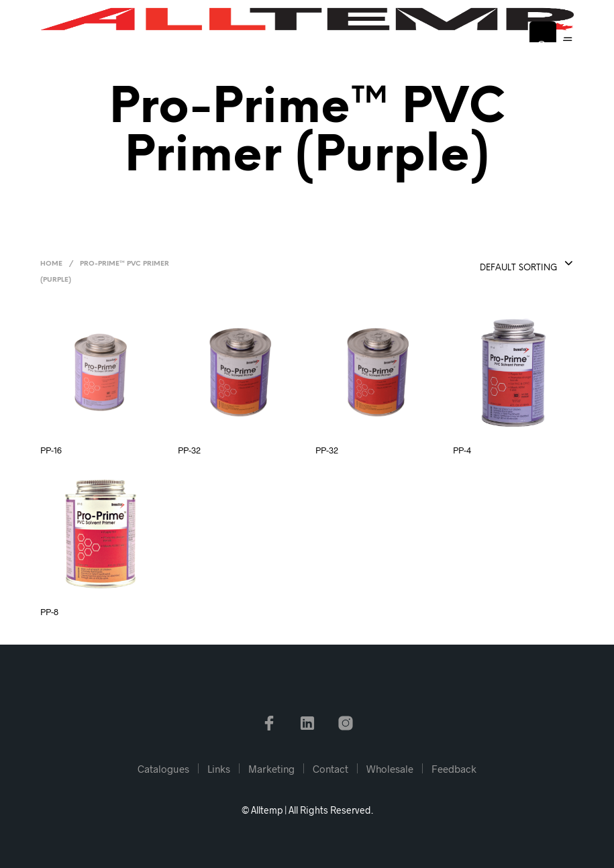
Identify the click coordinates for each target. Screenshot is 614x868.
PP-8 (49, 612)
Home (51, 264)
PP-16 (51, 450)
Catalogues (163, 769)
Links (219, 769)
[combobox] (492, 264)
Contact (330, 769)
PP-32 (189, 450)
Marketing (271, 769)
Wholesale (390, 769)
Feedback (454, 769)
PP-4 (462, 450)
